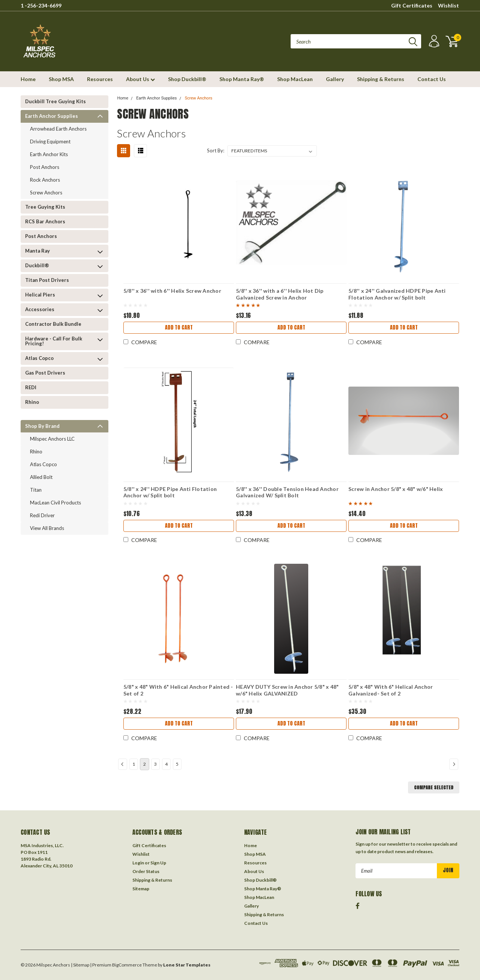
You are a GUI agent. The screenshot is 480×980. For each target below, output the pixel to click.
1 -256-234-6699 (41, 5)
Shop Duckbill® (187, 79)
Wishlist (448, 5)
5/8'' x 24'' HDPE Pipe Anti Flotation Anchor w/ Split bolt (170, 492)
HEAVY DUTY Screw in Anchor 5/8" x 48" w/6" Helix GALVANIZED (287, 690)
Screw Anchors (46, 193)
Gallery (335, 79)
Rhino (32, 402)
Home (28, 79)
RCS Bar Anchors (45, 221)
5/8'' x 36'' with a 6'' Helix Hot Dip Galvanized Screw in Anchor (280, 294)
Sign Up (158, 863)
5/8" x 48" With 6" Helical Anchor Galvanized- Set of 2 (391, 690)
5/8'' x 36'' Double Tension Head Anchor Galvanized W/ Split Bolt (287, 492)
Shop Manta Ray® (242, 79)
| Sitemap (80, 965)
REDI (31, 387)
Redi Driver (42, 515)
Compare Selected (434, 787)
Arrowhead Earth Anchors (58, 129)
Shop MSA (61, 79)
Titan (36, 490)
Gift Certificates (412, 5)
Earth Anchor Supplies (52, 116)
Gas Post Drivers (45, 373)
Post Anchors (45, 167)
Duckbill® (37, 265)
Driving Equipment (50, 142)
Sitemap (141, 889)
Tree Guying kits (45, 207)
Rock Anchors (45, 180)
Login (138, 863)
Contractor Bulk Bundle (53, 324)
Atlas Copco (39, 358)
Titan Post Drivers (47, 280)
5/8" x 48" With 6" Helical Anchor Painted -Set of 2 (178, 690)
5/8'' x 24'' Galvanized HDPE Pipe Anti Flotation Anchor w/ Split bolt (397, 294)
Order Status (146, 871)
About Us (140, 79)
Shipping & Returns (381, 79)
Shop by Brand (42, 426)
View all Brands (47, 528)
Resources (100, 79)
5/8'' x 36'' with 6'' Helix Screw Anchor (172, 291)
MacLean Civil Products (55, 503)
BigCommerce (127, 965)
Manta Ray (37, 251)
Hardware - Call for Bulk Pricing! (54, 341)
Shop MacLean (295, 79)
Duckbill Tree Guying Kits (55, 101)
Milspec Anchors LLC (52, 439)
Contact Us (432, 79)
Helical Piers (40, 295)
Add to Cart (179, 327)
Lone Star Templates (187, 965)
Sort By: (216, 151)
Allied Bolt (41, 477)
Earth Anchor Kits (49, 154)
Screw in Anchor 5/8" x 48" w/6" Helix (396, 489)
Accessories (40, 309)
